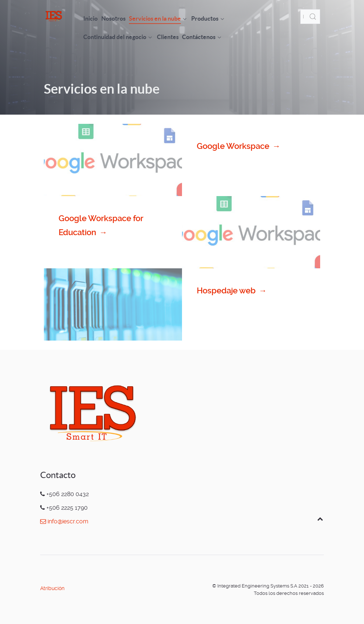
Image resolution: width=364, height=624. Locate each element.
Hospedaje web (232, 291)
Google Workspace (239, 146)
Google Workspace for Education (101, 227)
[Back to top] (320, 519)
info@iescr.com (64, 521)
